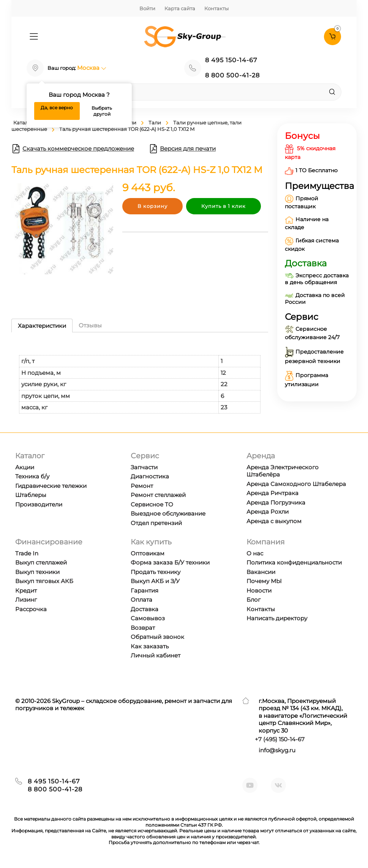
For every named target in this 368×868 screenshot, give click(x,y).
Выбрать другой (102, 111)
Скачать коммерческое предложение (73, 149)
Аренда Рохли (268, 512)
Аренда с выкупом (274, 521)
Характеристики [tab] (42, 326)
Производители (39, 504)
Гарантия (145, 590)
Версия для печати (182, 149)
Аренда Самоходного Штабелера (296, 484)
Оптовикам (148, 553)
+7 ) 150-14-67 (280, 739)
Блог (253, 600)
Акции (25, 467)
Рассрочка (31, 609)
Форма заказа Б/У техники (170, 562)
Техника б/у (32, 476)
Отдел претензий (156, 523)
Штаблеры (31, 495)
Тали (155, 123)
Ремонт (142, 486)
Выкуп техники (37, 572)
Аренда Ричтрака (272, 493)
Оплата (141, 600)
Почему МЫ (264, 581)
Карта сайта (180, 8)
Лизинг (26, 600)
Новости (259, 590)
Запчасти (144, 467)
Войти (147, 8)
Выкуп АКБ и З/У (155, 581)
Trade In (27, 553)
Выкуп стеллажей (41, 562)
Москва (92, 68)
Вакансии (261, 572)
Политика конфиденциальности (294, 562)
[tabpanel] (140, 377)
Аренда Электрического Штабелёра (283, 471)
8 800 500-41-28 (232, 75)
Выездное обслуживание (168, 513)
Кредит (26, 590)
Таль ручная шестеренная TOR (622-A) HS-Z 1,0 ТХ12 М (127, 129)
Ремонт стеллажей (158, 495)
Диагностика (150, 476)
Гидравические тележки (51, 486)
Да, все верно (57, 108)
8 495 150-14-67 (231, 60)
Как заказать (150, 646)
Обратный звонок (157, 637)
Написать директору (277, 618)
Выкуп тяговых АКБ (44, 581)
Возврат (143, 628)
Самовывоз (148, 618)
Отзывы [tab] (90, 325)
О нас (255, 553)
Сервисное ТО (152, 504)
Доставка (145, 609)
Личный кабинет (156, 655)
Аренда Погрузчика (276, 502)
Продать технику (156, 572)
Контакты (216, 8)
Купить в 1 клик (223, 206)
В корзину (152, 206)
